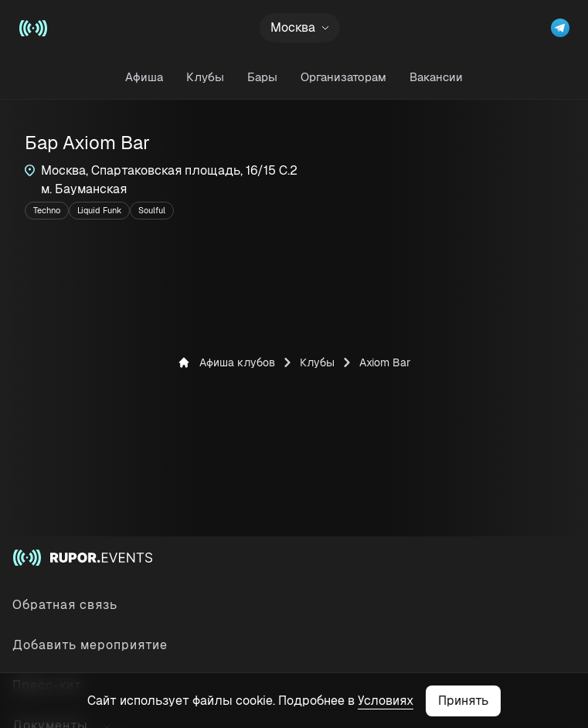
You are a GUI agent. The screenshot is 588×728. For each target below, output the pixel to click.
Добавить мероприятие (90, 645)
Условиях (386, 701)
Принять (463, 701)
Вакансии (436, 77)
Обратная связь (65, 605)
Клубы (205, 77)
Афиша (144, 77)
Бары (262, 77)
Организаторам (343, 77)
